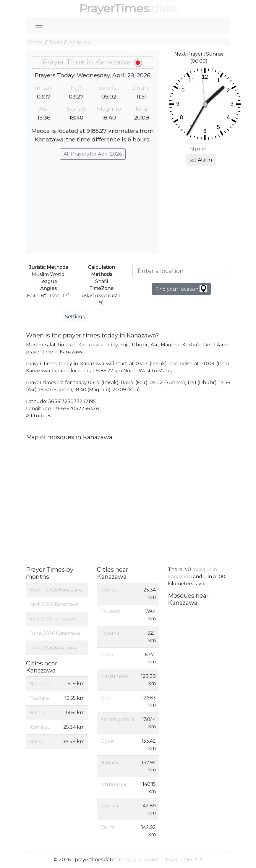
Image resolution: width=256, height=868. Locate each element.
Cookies (149, 860)
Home (36, 42)
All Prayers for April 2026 (93, 154)
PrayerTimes (114, 8)
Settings (75, 317)
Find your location (181, 288)
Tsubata (39, 698)
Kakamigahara (117, 719)
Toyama (110, 633)
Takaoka (111, 611)
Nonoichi (40, 684)
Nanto (37, 713)
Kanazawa (79, 42)
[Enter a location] (181, 271)
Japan (56, 42)
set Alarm (201, 160)
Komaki (109, 806)
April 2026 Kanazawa (54, 604)
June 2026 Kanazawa (55, 633)
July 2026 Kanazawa (54, 648)
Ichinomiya (113, 784)
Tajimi (107, 827)
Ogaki (107, 741)
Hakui (37, 742)
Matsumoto (114, 676)
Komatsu (40, 727)
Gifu (106, 698)
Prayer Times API (182, 860)
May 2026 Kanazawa (54, 619)
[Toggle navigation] (39, 25)
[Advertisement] (93, 204)
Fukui (107, 655)
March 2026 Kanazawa (56, 590)
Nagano (110, 763)
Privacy (127, 860)
